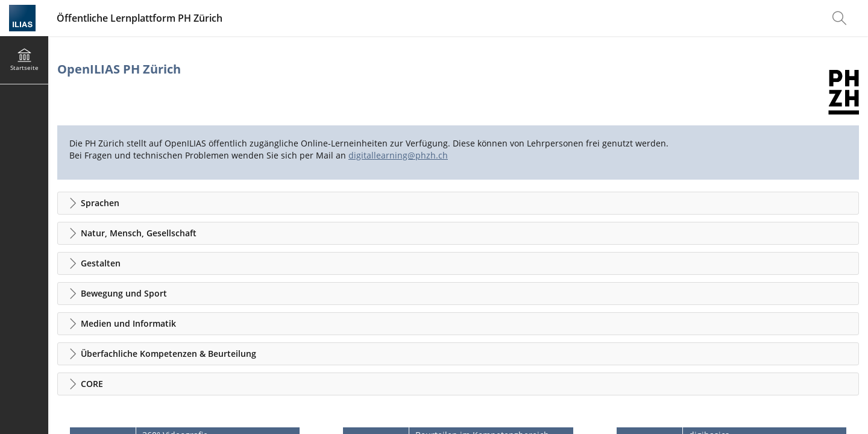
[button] (458, 203)
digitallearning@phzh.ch (398, 155)
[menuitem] (841, 18)
